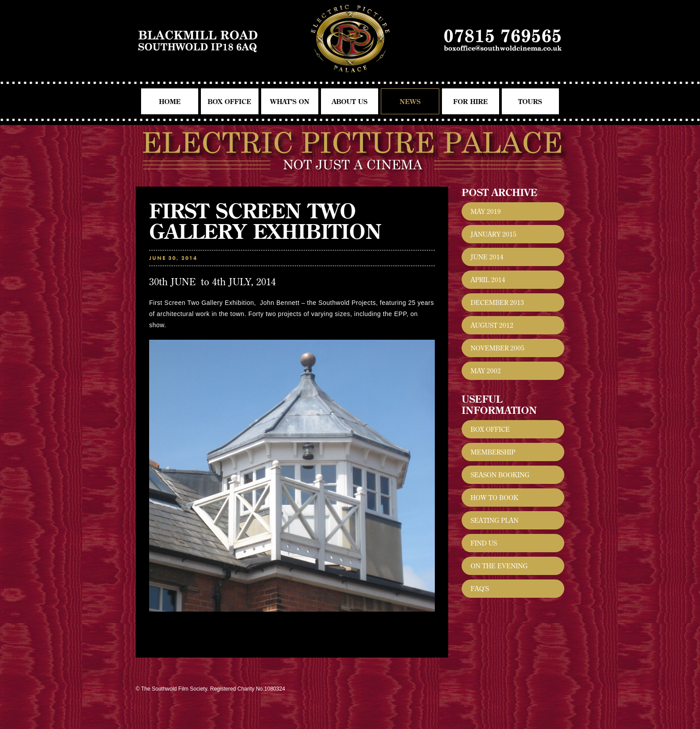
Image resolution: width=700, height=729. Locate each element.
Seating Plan (494, 520)
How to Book (494, 498)
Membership (493, 452)
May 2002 (486, 371)
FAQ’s (480, 589)
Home (170, 102)
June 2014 (487, 257)
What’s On (290, 102)
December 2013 (497, 302)
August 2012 (492, 325)
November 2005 (498, 348)
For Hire (471, 102)
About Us (350, 102)
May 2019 (486, 211)
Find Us (484, 543)
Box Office (229, 102)
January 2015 (494, 234)
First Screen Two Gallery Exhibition (265, 221)
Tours (530, 102)
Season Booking (500, 475)
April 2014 (488, 280)
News (410, 102)
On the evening (499, 566)
